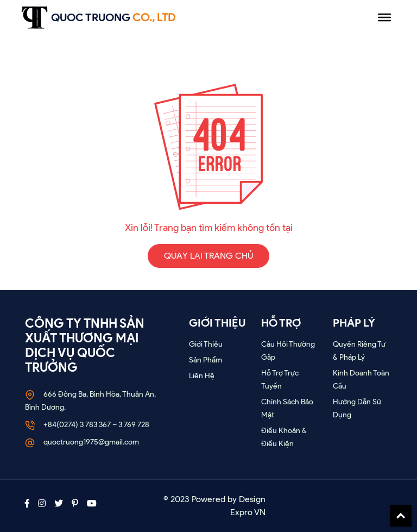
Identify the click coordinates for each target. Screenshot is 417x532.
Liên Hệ (202, 376)
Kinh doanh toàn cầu (361, 380)
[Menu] (384, 17)
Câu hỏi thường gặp (288, 351)
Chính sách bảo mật (287, 408)
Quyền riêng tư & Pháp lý (359, 351)
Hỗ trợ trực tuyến (280, 380)
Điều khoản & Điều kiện (284, 437)
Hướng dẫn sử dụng (357, 408)
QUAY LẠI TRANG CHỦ (208, 256)
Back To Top (401, 516)
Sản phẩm (206, 360)
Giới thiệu (206, 344)
